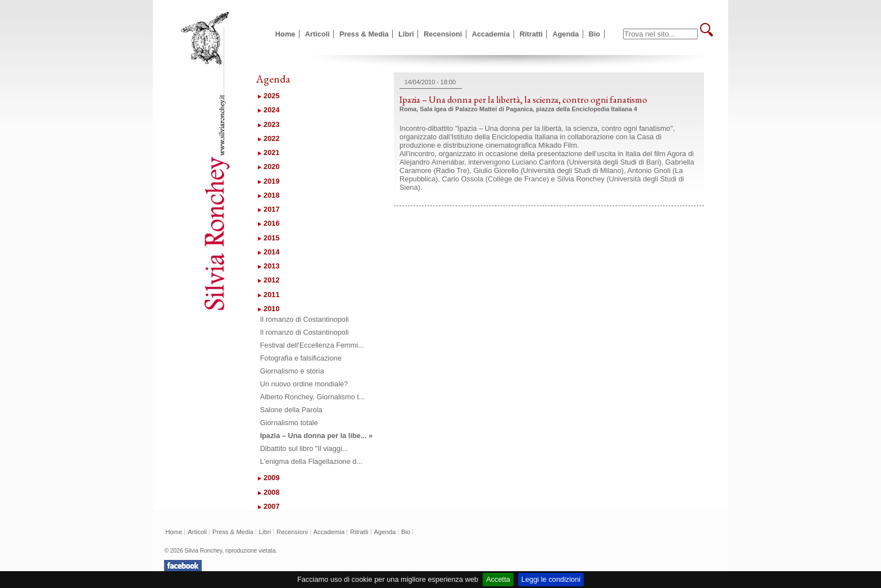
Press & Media (364, 34)
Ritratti (531, 34)
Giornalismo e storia (292, 371)
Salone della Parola (291, 410)
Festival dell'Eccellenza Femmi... (312, 345)
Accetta (498, 579)
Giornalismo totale (289, 423)
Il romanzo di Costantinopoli (305, 319)
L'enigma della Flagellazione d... (311, 461)
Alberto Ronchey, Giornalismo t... (313, 397)
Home (285, 34)
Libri (406, 34)
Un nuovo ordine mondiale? (304, 384)
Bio (595, 34)
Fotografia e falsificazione (301, 358)
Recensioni (443, 34)
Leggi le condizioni (551, 579)
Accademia (491, 34)
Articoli (317, 34)
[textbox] (660, 34)
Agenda (566, 34)
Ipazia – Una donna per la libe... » (317, 436)
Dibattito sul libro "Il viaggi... (304, 448)
